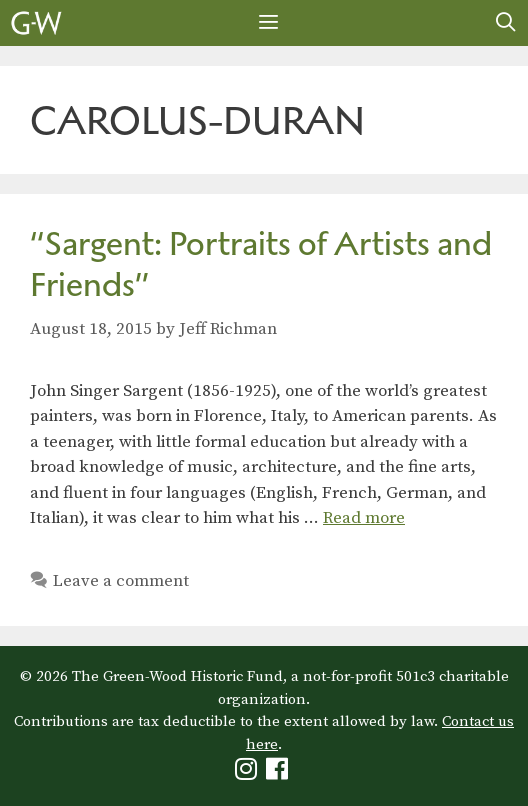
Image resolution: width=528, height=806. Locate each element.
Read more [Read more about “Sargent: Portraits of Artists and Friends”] (364, 518)
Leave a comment (121, 581)
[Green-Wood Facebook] (279, 773)
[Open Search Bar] (506, 23)
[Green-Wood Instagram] (248, 773)
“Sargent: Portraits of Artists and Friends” (261, 264)
